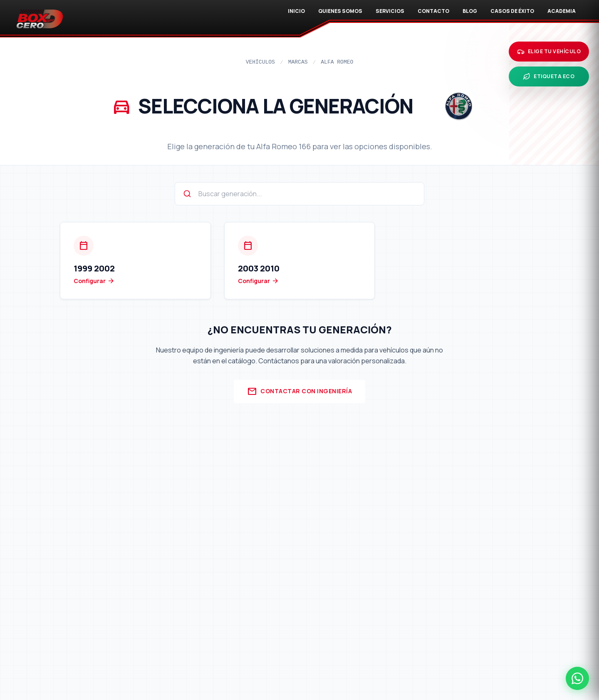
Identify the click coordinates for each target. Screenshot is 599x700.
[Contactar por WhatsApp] (577, 678)
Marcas (298, 62)
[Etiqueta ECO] (549, 76)
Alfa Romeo (337, 62)
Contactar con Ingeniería (299, 392)
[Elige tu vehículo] (549, 52)
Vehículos (260, 62)
